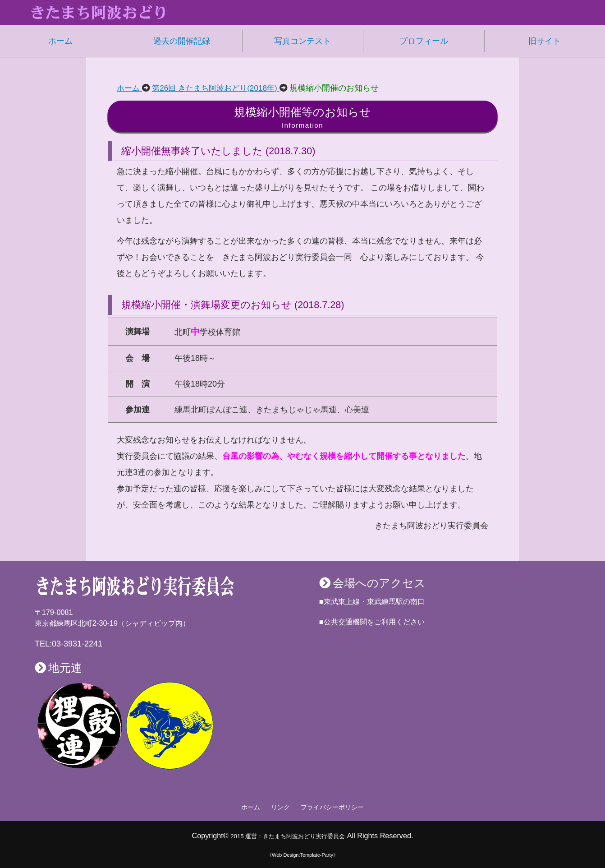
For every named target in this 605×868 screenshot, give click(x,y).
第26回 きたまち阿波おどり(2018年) (221, 88)
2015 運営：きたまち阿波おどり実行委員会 (288, 836)
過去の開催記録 (182, 41)
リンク (280, 807)
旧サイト (545, 41)
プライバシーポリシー (332, 807)
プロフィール (424, 41)
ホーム (60, 41)
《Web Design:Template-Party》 (302, 855)
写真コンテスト (302, 41)
